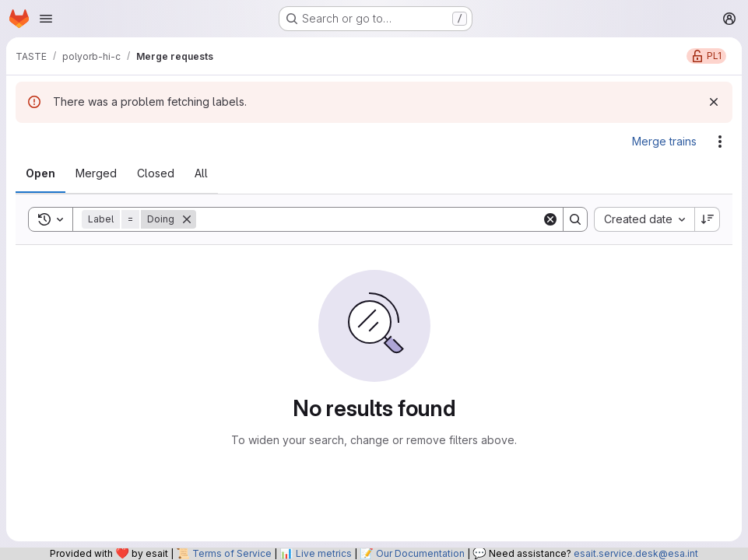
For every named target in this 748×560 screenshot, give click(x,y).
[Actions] (720, 142)
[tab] (40, 173)
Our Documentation (420, 553)
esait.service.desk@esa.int (636, 553)
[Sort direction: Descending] (708, 219)
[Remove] (187, 219)
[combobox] (644, 219)
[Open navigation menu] (46, 19)
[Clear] (550, 219)
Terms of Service (232, 553)
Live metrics (324, 553)
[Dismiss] (714, 102)
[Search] (369, 219)
